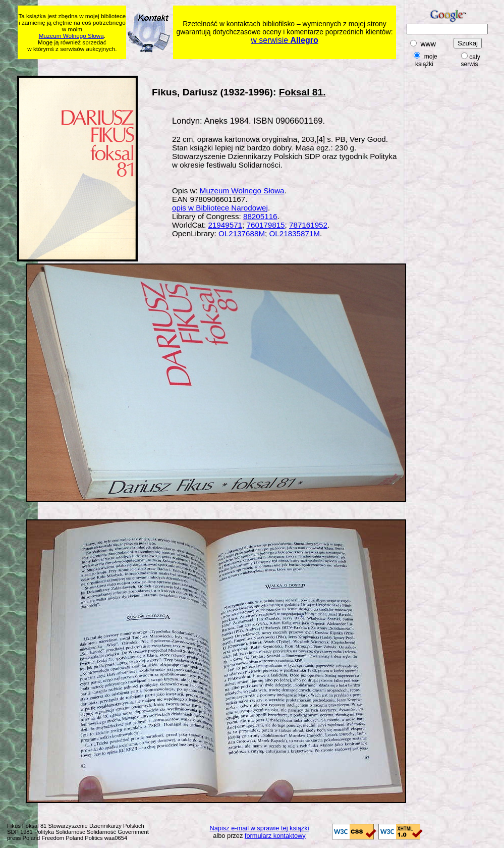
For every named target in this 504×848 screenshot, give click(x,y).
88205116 (260, 216)
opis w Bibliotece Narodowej (220, 208)
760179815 (266, 225)
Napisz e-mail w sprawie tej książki (260, 828)
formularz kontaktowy (275, 836)
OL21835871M (295, 233)
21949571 (225, 225)
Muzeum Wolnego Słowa (71, 36)
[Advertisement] (212, 66)
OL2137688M (242, 233)
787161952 (308, 225)
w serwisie (284, 40)
